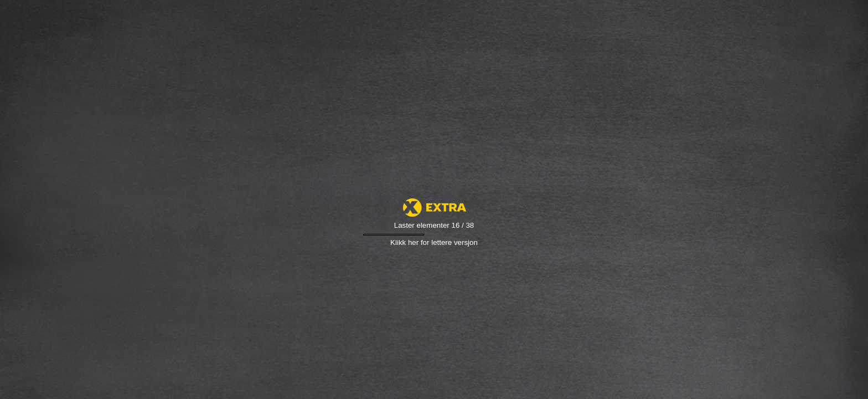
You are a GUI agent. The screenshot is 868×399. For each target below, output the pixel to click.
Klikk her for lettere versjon (434, 242)
